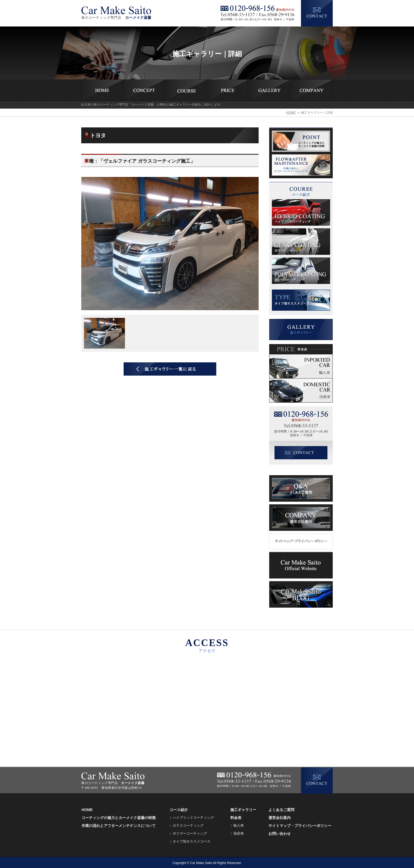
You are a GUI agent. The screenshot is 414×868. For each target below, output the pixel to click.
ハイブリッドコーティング (193, 818)
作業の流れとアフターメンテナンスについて (119, 826)
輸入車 (239, 826)
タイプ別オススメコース (192, 842)
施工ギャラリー (243, 810)
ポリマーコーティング (190, 834)
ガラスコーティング (188, 826)
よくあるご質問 (281, 810)
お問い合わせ (280, 834)
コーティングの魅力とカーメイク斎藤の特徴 (119, 818)
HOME (291, 113)
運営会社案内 (280, 818)
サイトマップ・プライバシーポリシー (300, 826)
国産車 (239, 834)
